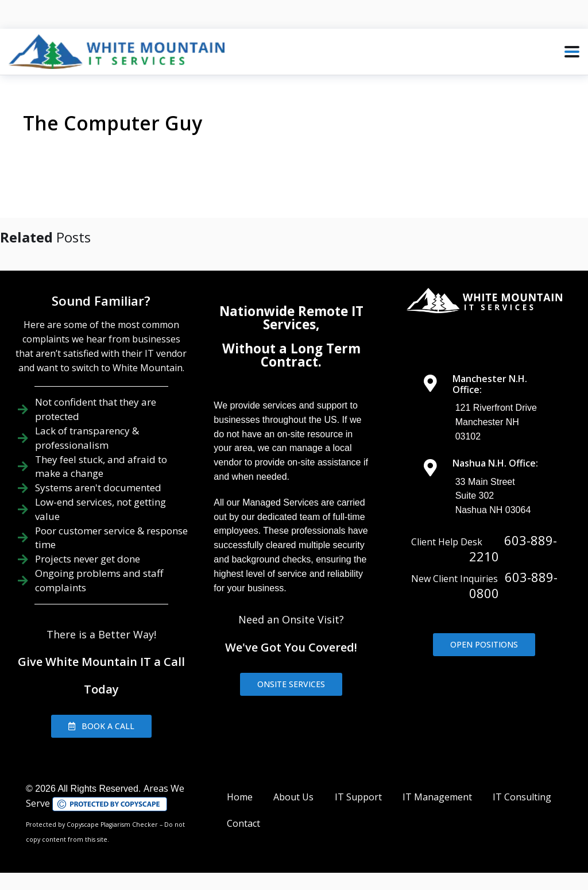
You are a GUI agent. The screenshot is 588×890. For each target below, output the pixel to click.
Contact (243, 823)
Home (240, 797)
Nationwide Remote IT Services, (291, 317)
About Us (293, 797)
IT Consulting (522, 797)
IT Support (358, 797)
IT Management (437, 797)
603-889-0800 (513, 585)
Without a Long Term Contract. (291, 355)
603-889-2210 (513, 548)
